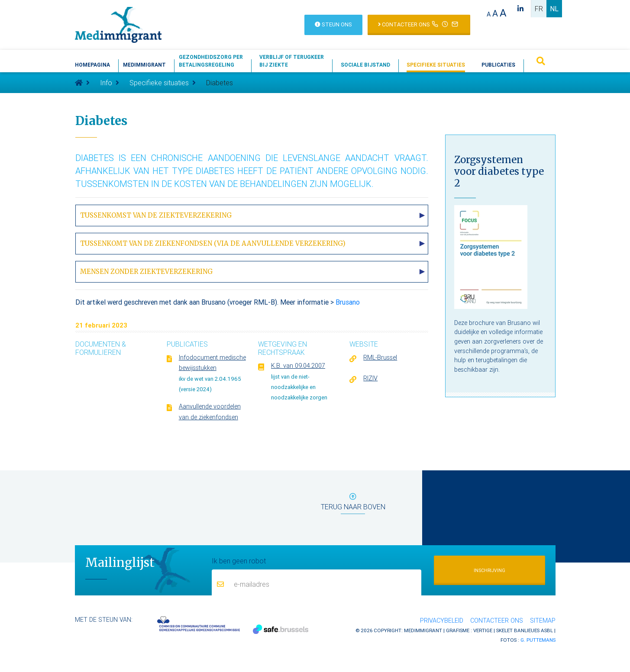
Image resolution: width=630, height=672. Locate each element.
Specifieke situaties (436, 65)
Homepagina (92, 65)
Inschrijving (489, 571)
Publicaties (498, 65)
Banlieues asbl (533, 630)
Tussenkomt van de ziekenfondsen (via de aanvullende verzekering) (213, 243)
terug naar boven (353, 503)
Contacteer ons (497, 621)
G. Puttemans (538, 640)
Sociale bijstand (365, 65)
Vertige (483, 630)
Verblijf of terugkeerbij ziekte (292, 61)
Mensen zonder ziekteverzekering (146, 272)
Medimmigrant (144, 65)
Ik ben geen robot (239, 560)
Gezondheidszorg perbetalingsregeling (211, 61)
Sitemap (543, 621)
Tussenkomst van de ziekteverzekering (156, 215)
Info (106, 83)
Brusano (348, 302)
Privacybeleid (442, 621)
